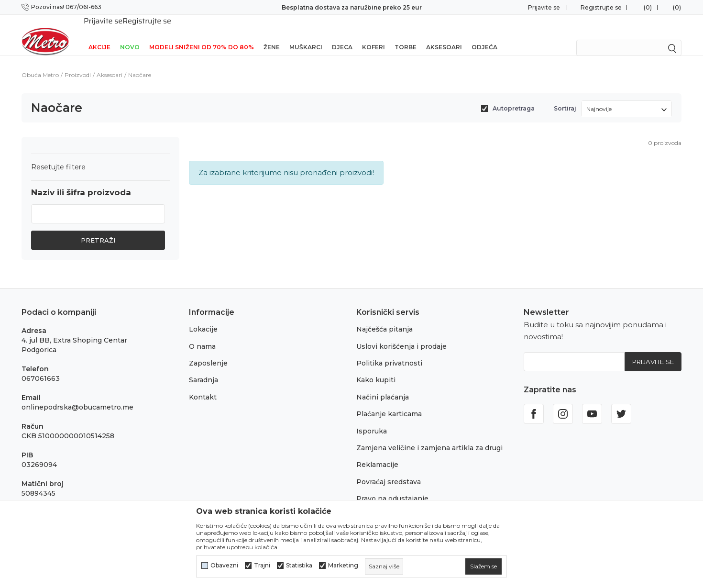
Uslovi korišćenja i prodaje (401, 334)
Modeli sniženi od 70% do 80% (202, 35)
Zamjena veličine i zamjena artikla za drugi (429, 435)
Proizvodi (78, 62)
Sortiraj (565, 96)
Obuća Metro (40, 62)
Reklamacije (377, 452)
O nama (202, 334)
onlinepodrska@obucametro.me (77, 395)
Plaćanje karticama (389, 401)
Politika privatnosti (389, 351)
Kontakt (203, 385)
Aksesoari (444, 35)
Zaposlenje (208, 351)
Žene (272, 35)
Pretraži (98, 228)
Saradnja (203, 367)
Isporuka (372, 419)
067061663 (41, 366)
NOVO (130, 35)
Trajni (262, 566)
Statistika (299, 566)
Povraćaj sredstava (389, 469)
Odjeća (484, 35)
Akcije (99, 35)
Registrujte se (601, 7)
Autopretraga (514, 96)
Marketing (343, 566)
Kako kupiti (376, 367)
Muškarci (306, 35)
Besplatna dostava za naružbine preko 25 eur (352, 7)
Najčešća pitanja (384, 317)
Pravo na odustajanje (392, 486)
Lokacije (203, 317)
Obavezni (224, 566)
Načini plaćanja (383, 385)
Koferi (373, 35)
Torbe (406, 35)
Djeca (342, 35)
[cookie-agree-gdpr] (483, 566)
